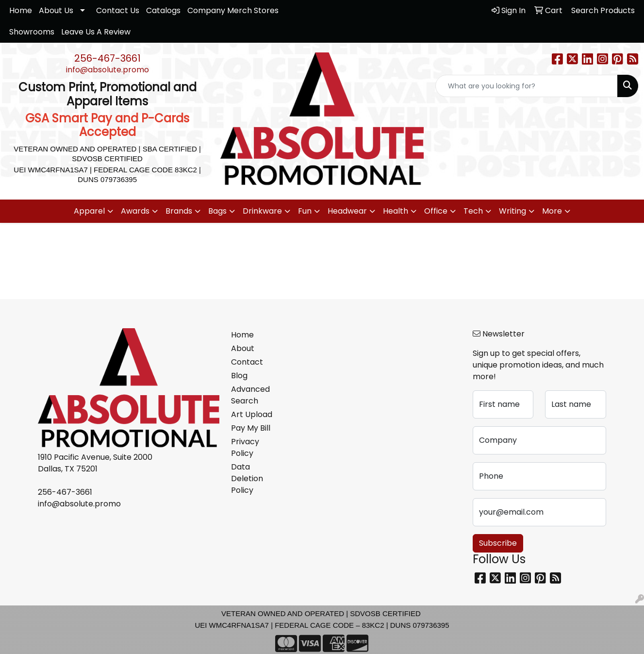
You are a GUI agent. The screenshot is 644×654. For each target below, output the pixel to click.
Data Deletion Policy (247, 478)
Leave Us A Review (96, 32)
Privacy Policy (245, 447)
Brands (179, 211)
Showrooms (32, 32)
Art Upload (252, 414)
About (243, 348)
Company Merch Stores (233, 10)
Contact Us (118, 10)
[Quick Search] (527, 86)
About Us (56, 10)
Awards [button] (135, 211)
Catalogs (163, 10)
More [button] (552, 211)
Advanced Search (250, 395)
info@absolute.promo (107, 70)
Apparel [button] (89, 211)
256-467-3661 (107, 58)
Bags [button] (217, 211)
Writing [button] (512, 211)
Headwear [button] (347, 211)
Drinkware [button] (262, 211)
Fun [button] (305, 211)
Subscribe (498, 543)
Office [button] (436, 211)
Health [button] (396, 211)
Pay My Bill (251, 428)
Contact (247, 362)
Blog (239, 376)
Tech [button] (473, 211)
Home (21, 10)
